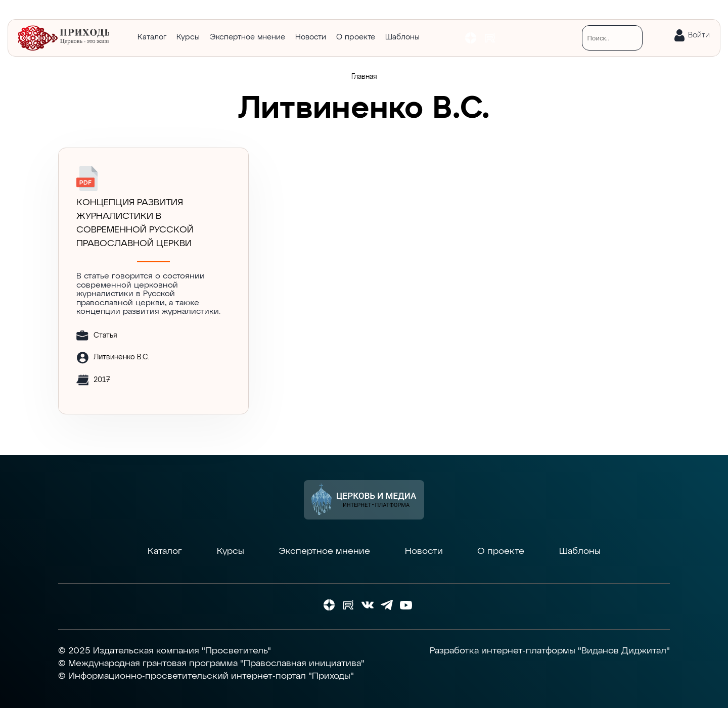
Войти (699, 35)
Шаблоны (402, 37)
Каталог (152, 37)
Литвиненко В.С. (121, 357)
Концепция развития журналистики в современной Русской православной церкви (135, 223)
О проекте (356, 37)
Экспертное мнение (247, 37)
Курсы (188, 37)
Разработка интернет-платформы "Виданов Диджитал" (550, 651)
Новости (311, 37)
